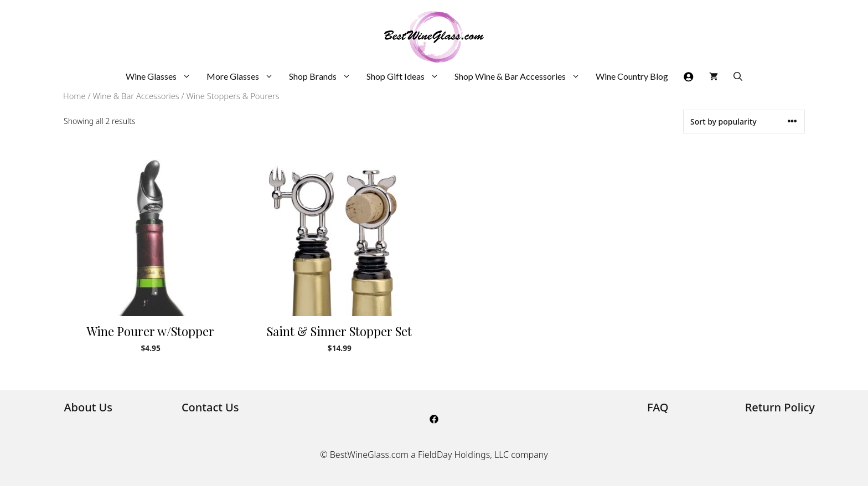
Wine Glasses (162, 76)
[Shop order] (744, 122)
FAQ (658, 407)
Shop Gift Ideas (407, 76)
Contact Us (210, 407)
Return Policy (780, 407)
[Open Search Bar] (738, 76)
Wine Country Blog (632, 76)
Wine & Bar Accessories (136, 96)
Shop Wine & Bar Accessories (521, 76)
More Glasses (244, 76)
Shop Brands (324, 76)
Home (74, 96)
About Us (88, 407)
